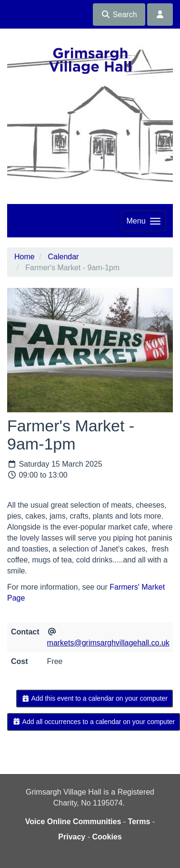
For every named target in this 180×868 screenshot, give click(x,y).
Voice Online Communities (73, 822)
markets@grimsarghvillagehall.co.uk (108, 643)
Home (25, 257)
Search (119, 15)
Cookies (107, 837)
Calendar (63, 257)
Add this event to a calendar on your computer (95, 698)
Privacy (72, 837)
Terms (139, 822)
